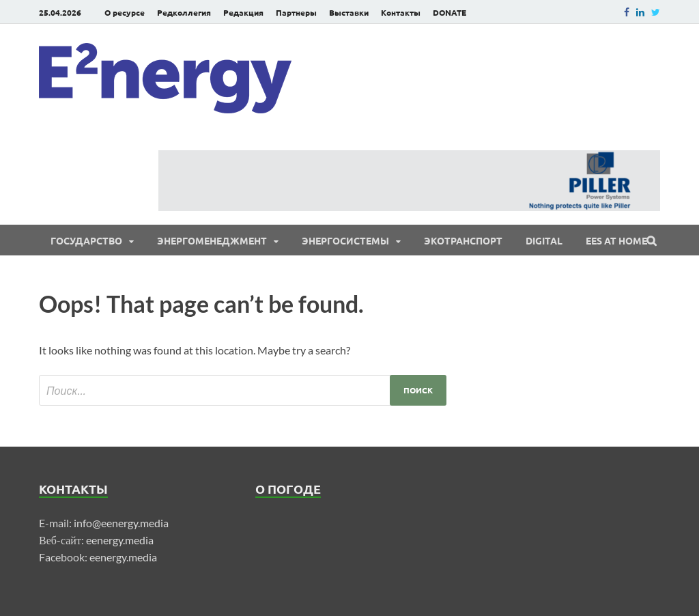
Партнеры (296, 12)
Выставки (349, 12)
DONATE (450, 12)
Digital (544, 240)
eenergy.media (120, 540)
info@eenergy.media (121, 523)
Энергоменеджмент (212, 240)
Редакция (243, 12)
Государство (86, 240)
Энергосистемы (345, 240)
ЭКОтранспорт (463, 240)
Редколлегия (184, 12)
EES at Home (616, 240)
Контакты (401, 12)
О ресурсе (125, 12)
